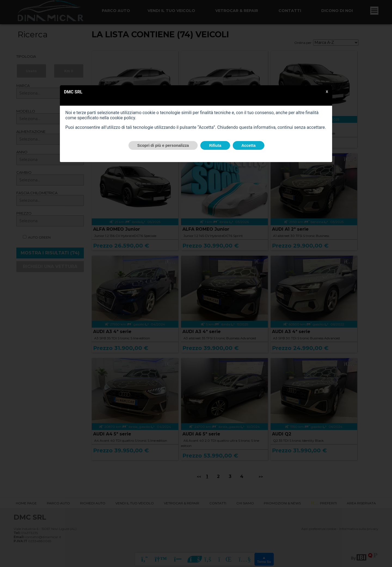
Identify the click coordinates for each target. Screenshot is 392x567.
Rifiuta (215, 145)
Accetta (249, 145)
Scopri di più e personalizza (163, 145)
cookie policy (122, 118)
